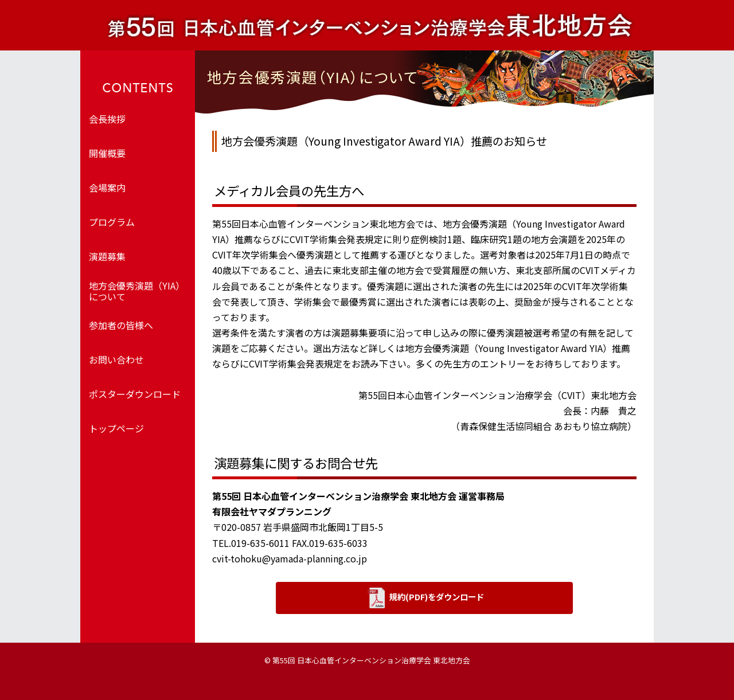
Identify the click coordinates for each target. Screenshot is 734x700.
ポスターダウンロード (135, 394)
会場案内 (107, 187)
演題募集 (107, 256)
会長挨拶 (107, 119)
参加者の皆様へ (121, 325)
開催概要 (107, 153)
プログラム (112, 222)
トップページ (116, 428)
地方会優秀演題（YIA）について (137, 291)
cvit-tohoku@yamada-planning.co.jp (290, 558)
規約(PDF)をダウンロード (426, 598)
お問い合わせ (116, 359)
